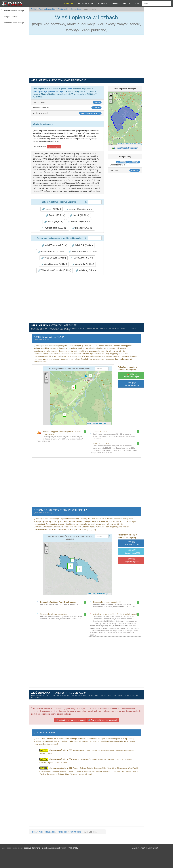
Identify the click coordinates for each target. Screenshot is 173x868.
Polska (34, 9)
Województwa (86, 3)
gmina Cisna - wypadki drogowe (70, 717)
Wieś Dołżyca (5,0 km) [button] (53, 258)
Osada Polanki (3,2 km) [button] (51, 252)
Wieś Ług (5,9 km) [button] (86, 270)
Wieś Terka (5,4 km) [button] (83, 264)
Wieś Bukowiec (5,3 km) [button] (54, 264)
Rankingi (69, 3)
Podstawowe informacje (14, 10)
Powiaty (103, 3)
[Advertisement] (159, 55)
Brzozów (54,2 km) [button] (83, 228)
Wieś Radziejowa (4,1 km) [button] (83, 252)
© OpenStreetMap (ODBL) (133, 144)
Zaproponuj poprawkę (54, 147)
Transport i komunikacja (14, 23)
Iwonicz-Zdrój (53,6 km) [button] (54, 228)
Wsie (137, 3)
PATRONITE (73, 845)
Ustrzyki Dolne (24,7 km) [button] (79, 209)
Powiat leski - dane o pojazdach (103, 717)
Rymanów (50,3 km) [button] (79, 222)
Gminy (115, 3)
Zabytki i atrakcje (11, 17)
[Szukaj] (156, 3)
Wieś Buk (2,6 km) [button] (82, 245)
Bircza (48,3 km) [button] (54, 222)
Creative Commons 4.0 (34, 845)
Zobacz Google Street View (126, 148)
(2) (132, 384)
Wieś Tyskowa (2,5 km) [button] (55, 245)
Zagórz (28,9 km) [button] (55, 215)
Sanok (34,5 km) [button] (79, 215)
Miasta (126, 3)
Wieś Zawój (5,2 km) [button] (82, 258)
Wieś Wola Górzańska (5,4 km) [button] (55, 270)
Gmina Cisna (76, 9)
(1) (132, 375)
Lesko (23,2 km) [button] (51, 209)
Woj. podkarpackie (47, 9)
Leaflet (119, 144)
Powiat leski (62, 9)
